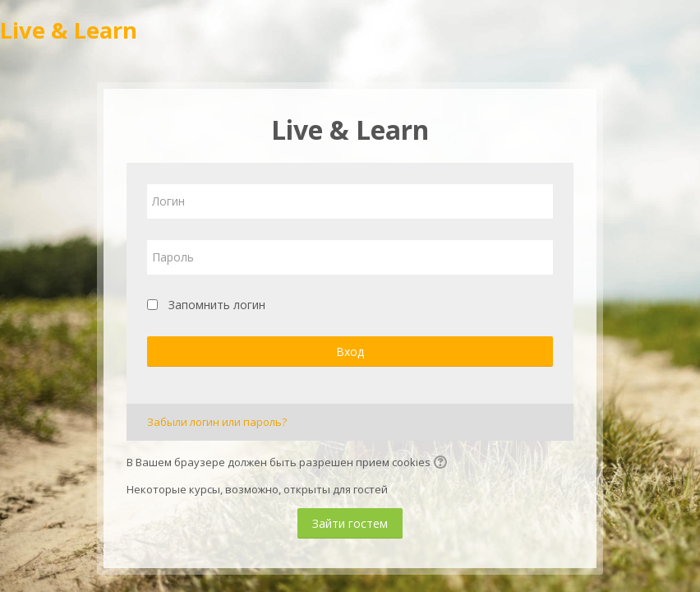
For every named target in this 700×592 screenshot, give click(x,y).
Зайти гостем (350, 523)
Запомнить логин (217, 305)
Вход (350, 351)
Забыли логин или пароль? (217, 422)
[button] (443, 464)
